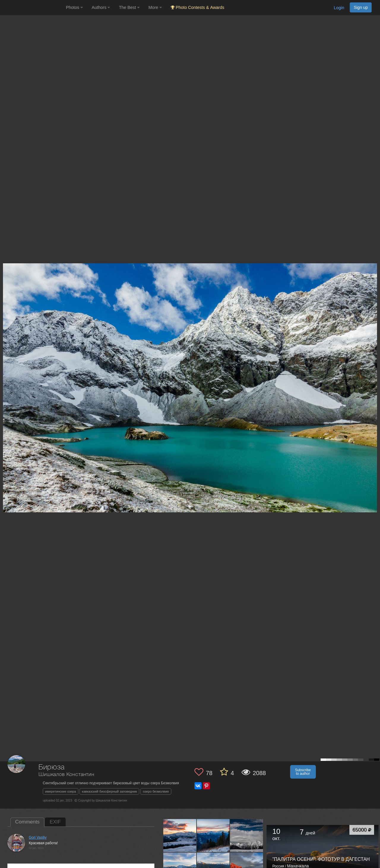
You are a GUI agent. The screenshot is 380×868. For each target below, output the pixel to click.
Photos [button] (74, 7)
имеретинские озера (61, 791)
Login (339, 8)
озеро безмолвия (156, 791)
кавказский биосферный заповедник (109, 791)
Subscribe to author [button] (303, 772)
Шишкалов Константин (66, 775)
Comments (27, 822)
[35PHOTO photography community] (32, 8)
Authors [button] (101, 7)
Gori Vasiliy (38, 837)
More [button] (155, 7)
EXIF (55, 822)
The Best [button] (129, 7)
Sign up (361, 7)
